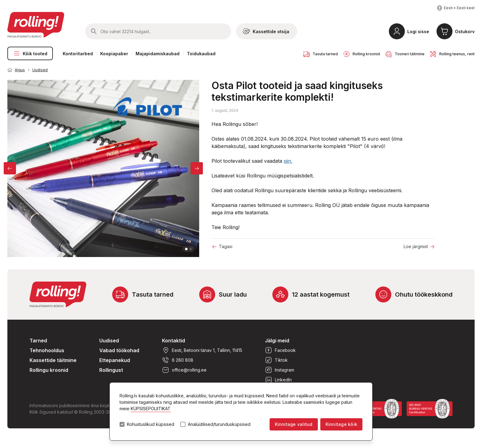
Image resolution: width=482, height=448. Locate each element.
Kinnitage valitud (294, 424)
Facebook (280, 350)
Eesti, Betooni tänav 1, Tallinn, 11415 (202, 350)
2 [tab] (191, 249)
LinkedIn (278, 380)
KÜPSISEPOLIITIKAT (151, 409)
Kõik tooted (30, 53)
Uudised (40, 70)
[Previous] (10, 168)
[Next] (197, 168)
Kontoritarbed (78, 54)
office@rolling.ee (184, 370)
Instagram (280, 370)
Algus (20, 70)
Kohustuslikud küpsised (151, 424)
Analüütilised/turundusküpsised (219, 424)
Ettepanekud (115, 360)
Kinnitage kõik (341, 424)
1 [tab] (186, 249)
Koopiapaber (114, 54)
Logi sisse (418, 31)
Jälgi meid (277, 341)
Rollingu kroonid (49, 370)
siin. (288, 161)
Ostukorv (465, 31)
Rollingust (111, 370)
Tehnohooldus (47, 350)
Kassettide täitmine (53, 360)
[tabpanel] (103, 168)
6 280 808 (178, 360)
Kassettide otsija (266, 31)
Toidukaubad (201, 54)
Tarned (38, 341)
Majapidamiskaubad (158, 54)
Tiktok (276, 360)
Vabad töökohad (119, 350)
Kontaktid (174, 341)
